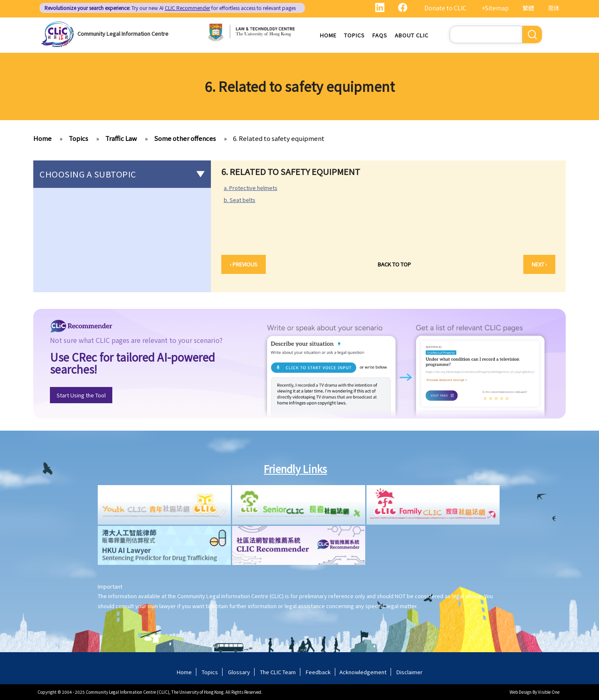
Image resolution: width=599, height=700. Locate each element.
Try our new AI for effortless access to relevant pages (170, 8)
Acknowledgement (363, 672)
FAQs (380, 35)
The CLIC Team (278, 672)
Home (328, 35)
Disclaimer (410, 672)
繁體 (528, 8)
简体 (554, 8)
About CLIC (412, 35)
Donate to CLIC (445, 8)
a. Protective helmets (251, 188)
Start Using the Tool (81, 395)
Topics (354, 35)
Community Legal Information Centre (123, 33)
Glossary (239, 672)
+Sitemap (495, 8)
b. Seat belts (243, 200)
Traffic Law (121, 138)
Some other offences (185, 138)
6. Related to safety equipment (279, 138)
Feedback (318, 672)
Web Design (521, 692)
